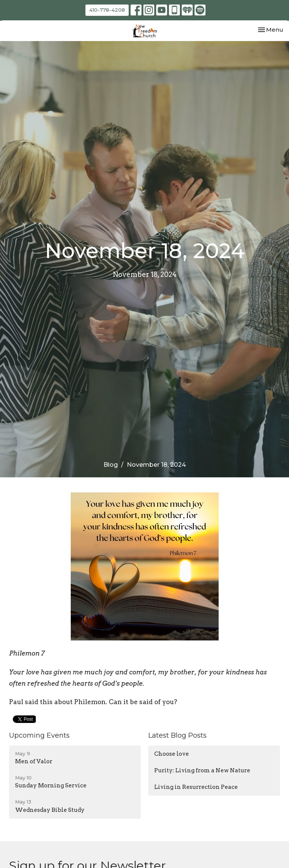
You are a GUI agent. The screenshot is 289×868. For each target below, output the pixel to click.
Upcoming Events (39, 735)
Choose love (172, 754)
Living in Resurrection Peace (196, 787)
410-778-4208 (107, 10)
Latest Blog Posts (177, 735)
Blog (111, 465)
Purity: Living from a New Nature (202, 770)
